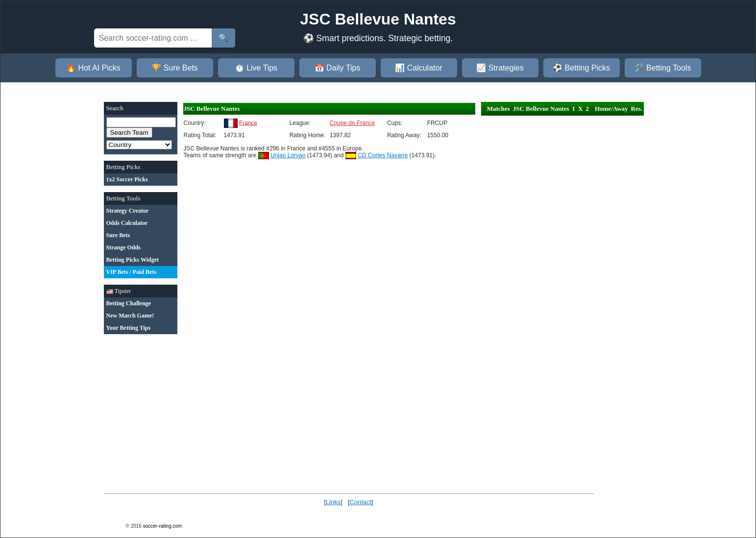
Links (333, 502)
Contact (360, 502)
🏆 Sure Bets (175, 68)
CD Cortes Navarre (383, 155)
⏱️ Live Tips (256, 68)
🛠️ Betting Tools (663, 68)
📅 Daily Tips (338, 68)
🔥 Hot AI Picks (93, 68)
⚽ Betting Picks (581, 68)
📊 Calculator (418, 68)
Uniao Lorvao (288, 155)
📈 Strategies (500, 68)
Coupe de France (353, 123)
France (248, 122)
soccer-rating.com (162, 526)
